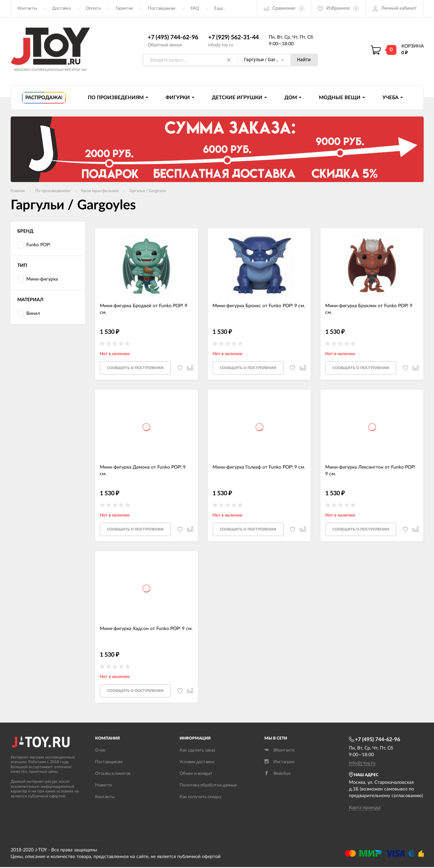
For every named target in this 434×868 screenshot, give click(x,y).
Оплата (93, 8)
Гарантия (124, 8)
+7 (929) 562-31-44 (233, 38)
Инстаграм (279, 763)
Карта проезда (365, 809)
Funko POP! (34, 245)
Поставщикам (162, 8)
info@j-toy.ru (221, 45)
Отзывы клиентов (113, 775)
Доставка (61, 8)
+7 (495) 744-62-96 (173, 38)
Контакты (27, 8)
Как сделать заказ (197, 751)
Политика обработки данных (208, 786)
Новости (103, 786)
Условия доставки (197, 763)
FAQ (195, 8)
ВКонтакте (280, 751)
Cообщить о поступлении (135, 369)
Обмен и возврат (196, 775)
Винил (29, 314)
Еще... (220, 8)
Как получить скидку (201, 798)
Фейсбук (278, 775)
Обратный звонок (165, 45)
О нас (100, 751)
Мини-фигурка (38, 280)
